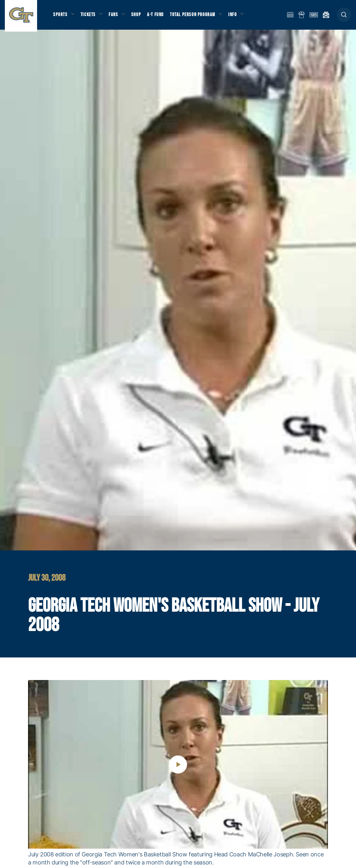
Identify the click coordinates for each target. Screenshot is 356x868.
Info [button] (236, 16)
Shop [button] (139, 16)
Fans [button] (115, 16)
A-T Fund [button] (158, 16)
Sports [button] (60, 16)
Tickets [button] (89, 16)
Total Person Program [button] (195, 16)
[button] (344, 17)
